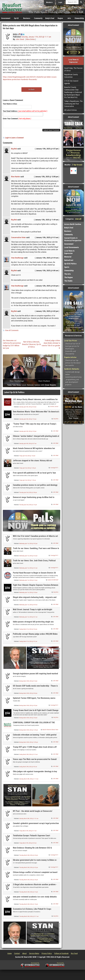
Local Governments (72, 247)
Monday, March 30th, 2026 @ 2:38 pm (28, 719)
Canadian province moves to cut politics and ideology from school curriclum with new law (35, 487)
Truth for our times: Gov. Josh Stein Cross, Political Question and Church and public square (34, 563)
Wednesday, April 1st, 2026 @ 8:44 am (28, 606)
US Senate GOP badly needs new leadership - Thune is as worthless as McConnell (35, 688)
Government (6, 18)
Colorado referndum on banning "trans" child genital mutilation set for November (35, 737)
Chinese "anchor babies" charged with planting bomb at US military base (36, 438)
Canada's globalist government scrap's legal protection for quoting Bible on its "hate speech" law (36, 826)
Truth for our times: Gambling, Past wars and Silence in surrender (36, 551)
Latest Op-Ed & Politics (14, 394)
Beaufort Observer (29, 346)
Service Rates (34, 955)
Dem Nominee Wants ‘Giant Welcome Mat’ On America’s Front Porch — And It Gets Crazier (36, 414)
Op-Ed (16, 18)
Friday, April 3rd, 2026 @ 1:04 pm (27, 457)
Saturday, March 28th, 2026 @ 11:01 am (29, 820)
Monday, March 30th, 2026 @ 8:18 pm (28, 682)
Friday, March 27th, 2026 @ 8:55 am (28, 844)
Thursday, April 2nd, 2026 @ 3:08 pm (28, 494)
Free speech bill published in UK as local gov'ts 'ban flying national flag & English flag (34, 475)
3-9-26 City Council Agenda (71, 82)
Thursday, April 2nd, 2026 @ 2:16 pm (28, 506)
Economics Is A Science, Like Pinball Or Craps (32, 910)
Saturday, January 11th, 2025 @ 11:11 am (36, 37)
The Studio (68, 281)
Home (10, 955)
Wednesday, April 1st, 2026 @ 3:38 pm (28, 594)
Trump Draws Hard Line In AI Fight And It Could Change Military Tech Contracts (36, 713)
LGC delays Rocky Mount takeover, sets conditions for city (35, 402)
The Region (68, 277)
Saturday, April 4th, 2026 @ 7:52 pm (28, 420)
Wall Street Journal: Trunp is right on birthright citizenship (33, 612)
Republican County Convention (71, 76)
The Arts (68, 274)
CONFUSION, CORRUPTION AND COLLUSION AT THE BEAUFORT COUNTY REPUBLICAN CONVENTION (34, 725)
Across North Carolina (73, 224)
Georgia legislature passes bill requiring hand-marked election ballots (35, 676)
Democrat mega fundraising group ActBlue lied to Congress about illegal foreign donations (34, 500)
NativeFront (69, 260)
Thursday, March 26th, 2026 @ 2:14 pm (29, 893)
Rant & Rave (28, 343)
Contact (17, 955)
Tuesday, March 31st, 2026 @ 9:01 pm (28, 643)
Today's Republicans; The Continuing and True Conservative (73, 104)
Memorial (68, 257)
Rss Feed (74, 955)
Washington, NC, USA (73, 175)
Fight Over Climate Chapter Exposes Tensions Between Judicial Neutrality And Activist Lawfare (36, 587)
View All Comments (12, 332)
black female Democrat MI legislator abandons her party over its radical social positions (34, 451)
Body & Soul (50, 18)
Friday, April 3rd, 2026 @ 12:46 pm (28, 469)
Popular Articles (70, 357)
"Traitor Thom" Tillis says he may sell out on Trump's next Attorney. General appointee (35, 426)
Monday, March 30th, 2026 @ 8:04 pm (28, 694)
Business (27, 18)
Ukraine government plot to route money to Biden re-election (35, 862)
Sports (67, 267)
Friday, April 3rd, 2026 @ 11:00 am (28, 481)
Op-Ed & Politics (70, 264)
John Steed (20, 39)
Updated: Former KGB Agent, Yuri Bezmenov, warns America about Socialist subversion (34, 700)
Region (60, 18)
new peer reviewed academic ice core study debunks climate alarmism (35, 899)
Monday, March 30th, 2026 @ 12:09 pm (29, 743)
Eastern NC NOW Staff (53, 581)
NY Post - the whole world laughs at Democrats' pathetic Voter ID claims (33, 813)
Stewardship (79, 18)
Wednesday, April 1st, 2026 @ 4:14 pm (28, 581)
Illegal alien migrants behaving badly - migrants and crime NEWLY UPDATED (35, 600)
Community (38, 18)
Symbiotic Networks (72, 369)
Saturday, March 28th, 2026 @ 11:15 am (29, 780)
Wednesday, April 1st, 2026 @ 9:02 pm (28, 545)
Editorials (36, 343)
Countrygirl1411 (54, 469)
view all (78, 219)
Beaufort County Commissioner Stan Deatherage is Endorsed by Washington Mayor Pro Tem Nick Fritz (73, 92)
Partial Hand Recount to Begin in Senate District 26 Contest (34, 575)
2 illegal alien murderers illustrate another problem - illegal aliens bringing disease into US (35, 887)
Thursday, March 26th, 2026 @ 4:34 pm (29, 856)
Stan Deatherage (17, 259)
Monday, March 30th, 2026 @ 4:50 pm (28, 707)
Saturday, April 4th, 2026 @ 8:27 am (28, 445)
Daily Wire (56, 420)
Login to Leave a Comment (14, 139)
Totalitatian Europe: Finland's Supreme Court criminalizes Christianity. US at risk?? (31, 838)
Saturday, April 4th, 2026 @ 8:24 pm (28, 408)
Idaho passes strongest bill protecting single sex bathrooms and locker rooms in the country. (33, 624)
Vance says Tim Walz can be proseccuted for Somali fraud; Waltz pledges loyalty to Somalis (35, 762)
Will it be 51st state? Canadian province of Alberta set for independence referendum (35, 538)
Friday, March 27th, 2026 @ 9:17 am (28, 832)
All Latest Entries (71, 110)
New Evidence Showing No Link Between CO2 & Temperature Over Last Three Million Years (32, 850)
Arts (69, 18)
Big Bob (14, 150)
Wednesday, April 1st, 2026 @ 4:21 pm (28, 569)
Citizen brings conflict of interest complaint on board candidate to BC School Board (35, 875)
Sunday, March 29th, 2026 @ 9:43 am (28, 768)
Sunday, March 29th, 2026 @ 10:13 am (28, 756)
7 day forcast (77, 165)
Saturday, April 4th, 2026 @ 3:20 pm (28, 433)
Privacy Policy (47, 955)
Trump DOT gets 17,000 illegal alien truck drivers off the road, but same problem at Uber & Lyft (35, 749)
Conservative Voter (18, 239)
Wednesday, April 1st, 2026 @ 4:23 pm (28, 557)
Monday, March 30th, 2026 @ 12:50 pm (29, 731)
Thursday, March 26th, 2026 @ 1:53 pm (29, 905)
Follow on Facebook (61, 955)
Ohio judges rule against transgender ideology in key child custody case (35, 774)
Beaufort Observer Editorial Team (50, 731)
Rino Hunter (16, 178)
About (25, 955)
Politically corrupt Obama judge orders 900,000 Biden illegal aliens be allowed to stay (35, 636)
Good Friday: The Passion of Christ (73, 69)
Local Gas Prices (71, 341)
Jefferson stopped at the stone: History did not (32, 462)
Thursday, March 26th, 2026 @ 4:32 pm (29, 869)
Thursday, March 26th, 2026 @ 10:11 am (29, 918)
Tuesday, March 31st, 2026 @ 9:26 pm (28, 630)
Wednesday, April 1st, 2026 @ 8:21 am (28, 618)
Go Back (32, 90)
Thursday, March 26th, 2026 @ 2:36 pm (29, 881)
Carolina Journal (54, 408)
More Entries (31, 39)
